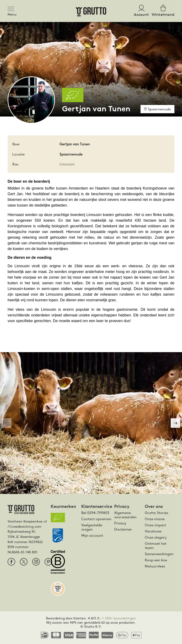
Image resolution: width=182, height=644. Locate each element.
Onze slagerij (156, 537)
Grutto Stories (157, 513)
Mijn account (92, 535)
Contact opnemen (96, 519)
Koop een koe (156, 560)
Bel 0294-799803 (95, 513)
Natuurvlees (155, 566)
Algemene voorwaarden (125, 515)
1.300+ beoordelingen (119, 618)
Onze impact (155, 525)
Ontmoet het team (156, 545)
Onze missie (155, 519)
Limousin (67, 164)
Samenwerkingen (159, 554)
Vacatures (153, 531)
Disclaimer (123, 529)
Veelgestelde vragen (92, 527)
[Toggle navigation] (12, 8)
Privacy (120, 523)
